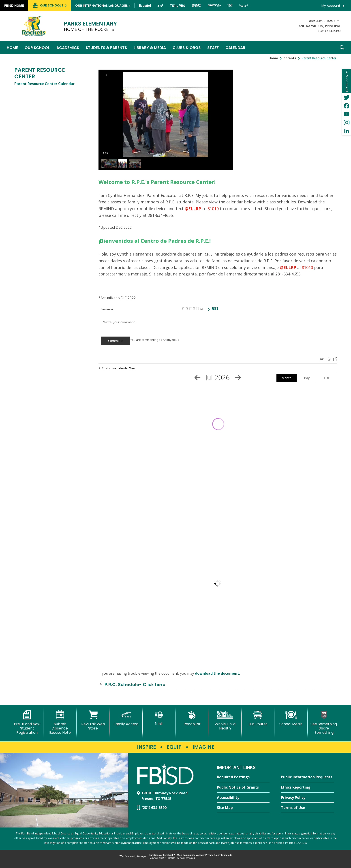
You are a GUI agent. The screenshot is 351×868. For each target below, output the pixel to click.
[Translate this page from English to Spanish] (145, 6)
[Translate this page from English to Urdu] (160, 5)
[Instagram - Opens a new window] (347, 123)
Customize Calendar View (119, 368)
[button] (342, 47)
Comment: (107, 309)
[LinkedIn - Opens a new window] (347, 131)
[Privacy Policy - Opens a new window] (307, 798)
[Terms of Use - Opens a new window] (307, 808)
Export (335, 359)
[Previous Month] (197, 377)
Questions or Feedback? (162, 855)
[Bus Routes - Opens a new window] (258, 718)
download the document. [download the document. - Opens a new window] (217, 673)
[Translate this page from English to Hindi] (230, 6)
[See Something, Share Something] (324, 723)
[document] (218, 583)
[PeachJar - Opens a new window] (192, 718)
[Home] (12, 47)
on (183, 308)
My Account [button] (331, 6)
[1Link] (159, 718)
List (327, 378)
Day (307, 378)
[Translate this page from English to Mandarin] (196, 6)
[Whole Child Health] (225, 720)
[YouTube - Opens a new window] (347, 114)
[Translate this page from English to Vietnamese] (177, 6)
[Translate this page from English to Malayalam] (214, 5)
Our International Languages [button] (102, 6)
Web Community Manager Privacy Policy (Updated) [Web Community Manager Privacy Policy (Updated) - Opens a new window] (204, 855)
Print (329, 359)
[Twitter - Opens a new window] (347, 97)
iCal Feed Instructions (322, 359)
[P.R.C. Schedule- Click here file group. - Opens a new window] (135, 685)
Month (287, 378)
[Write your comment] (140, 322)
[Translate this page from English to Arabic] (244, 5)
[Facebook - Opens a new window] (347, 106)
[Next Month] (238, 377)
